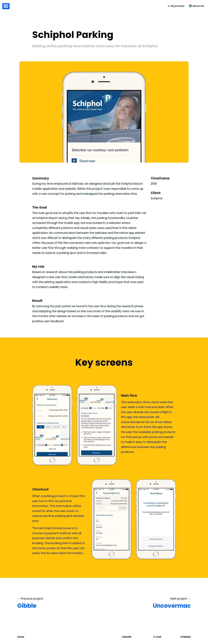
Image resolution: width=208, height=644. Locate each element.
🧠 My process (176, 6)
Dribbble (186, 637)
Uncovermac (172, 606)
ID (6, 6)
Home (21, 637)
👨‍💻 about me (196, 6)
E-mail (157, 637)
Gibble (27, 606)
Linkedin (127, 637)
